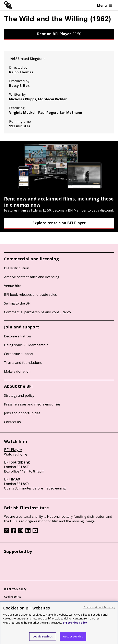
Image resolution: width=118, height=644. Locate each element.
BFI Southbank (17, 462)
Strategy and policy (19, 395)
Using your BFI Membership (26, 345)
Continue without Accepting (99, 609)
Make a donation (17, 371)
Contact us (12, 422)
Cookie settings (43, 638)
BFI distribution (17, 268)
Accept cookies (73, 638)
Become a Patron (17, 336)
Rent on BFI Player (59, 34)
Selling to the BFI (17, 303)
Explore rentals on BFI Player (59, 223)
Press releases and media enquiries (32, 404)
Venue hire (13, 286)
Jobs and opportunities (22, 413)
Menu (104, 5)
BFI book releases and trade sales (30, 294)
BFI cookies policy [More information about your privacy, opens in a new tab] (75, 624)
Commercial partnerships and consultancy (38, 312)
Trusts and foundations (23, 362)
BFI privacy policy (15, 589)
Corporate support (19, 354)
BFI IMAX (12, 479)
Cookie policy (13, 597)
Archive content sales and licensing (32, 277)
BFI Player (13, 450)
